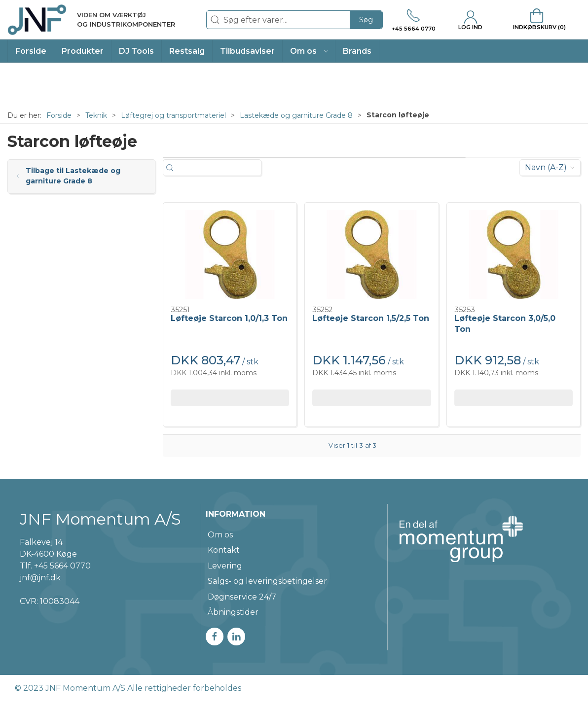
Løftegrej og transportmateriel (173, 115)
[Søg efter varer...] (222, 168)
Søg (366, 20)
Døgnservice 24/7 (242, 597)
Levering (225, 566)
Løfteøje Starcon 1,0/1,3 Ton (229, 318)
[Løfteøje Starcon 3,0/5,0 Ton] (514, 254)
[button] (309, 51)
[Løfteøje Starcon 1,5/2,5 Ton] (371, 254)
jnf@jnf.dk (40, 578)
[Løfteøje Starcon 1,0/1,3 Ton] (230, 254)
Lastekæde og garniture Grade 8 (296, 115)
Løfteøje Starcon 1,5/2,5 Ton (371, 318)
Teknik (96, 115)
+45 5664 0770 (62, 566)
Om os (220, 535)
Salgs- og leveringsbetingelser (267, 581)
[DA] (91, 20)
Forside (59, 115)
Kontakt (224, 550)
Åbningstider (233, 612)
